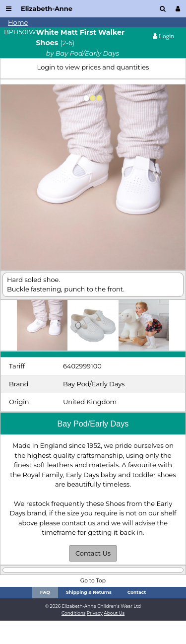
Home (18, 22)
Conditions (74, 613)
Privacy (95, 613)
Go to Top (93, 581)
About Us (114, 613)
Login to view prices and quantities (93, 67)
